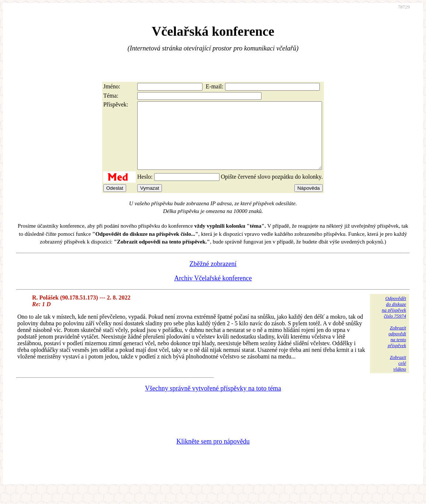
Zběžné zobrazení (213, 277)
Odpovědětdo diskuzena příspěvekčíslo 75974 (394, 320)
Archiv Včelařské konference (213, 291)
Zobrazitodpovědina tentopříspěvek (397, 350)
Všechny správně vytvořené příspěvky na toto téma (213, 402)
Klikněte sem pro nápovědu (213, 455)
